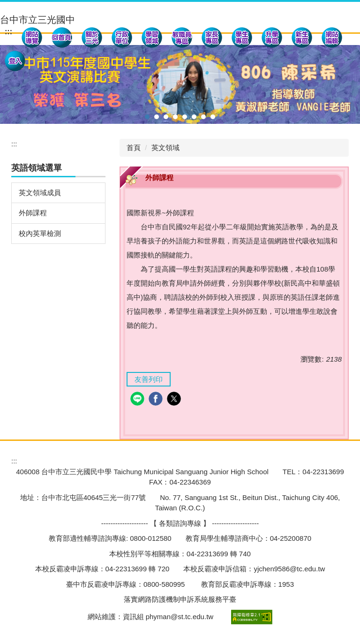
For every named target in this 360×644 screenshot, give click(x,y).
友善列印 (149, 379)
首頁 (134, 148)
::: (8, 32)
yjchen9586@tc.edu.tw (289, 569)
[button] (92, 39)
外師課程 (33, 213)
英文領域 (165, 148)
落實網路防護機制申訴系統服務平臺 (180, 599)
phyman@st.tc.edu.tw (180, 616)
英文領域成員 (40, 193)
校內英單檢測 (40, 233)
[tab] (147, 117)
